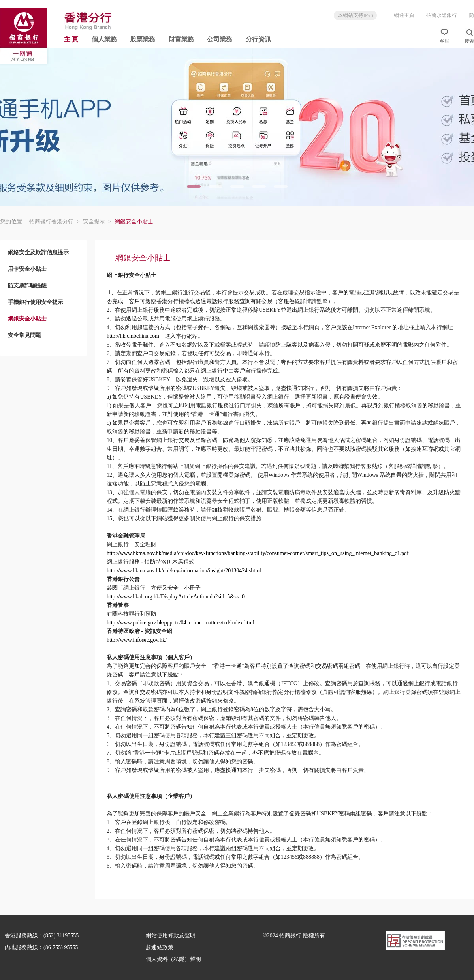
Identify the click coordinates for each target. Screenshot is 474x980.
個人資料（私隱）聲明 (173, 959)
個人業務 (104, 39)
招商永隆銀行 (442, 15)
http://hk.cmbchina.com (133, 336)
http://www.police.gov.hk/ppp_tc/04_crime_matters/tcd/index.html (181, 623)
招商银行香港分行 (55, 222)
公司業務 (220, 39)
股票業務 (143, 39)
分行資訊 (258, 39)
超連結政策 (160, 947)
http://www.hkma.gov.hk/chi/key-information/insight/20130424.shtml (184, 571)
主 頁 (71, 39)
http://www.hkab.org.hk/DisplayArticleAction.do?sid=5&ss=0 (176, 597)
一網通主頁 (402, 15)
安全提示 (97, 222)
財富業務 (181, 39)
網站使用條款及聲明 (171, 936)
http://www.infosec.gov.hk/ (137, 640)
